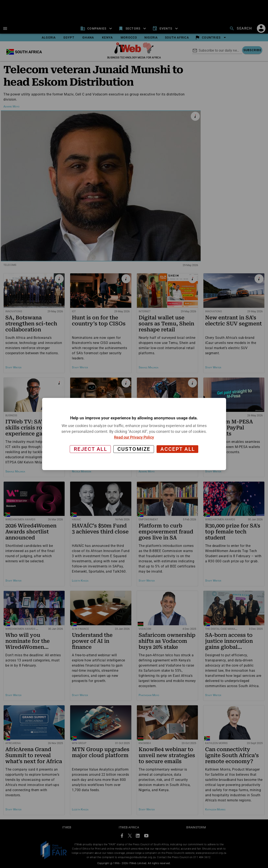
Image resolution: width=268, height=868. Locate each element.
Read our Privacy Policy (134, 437)
